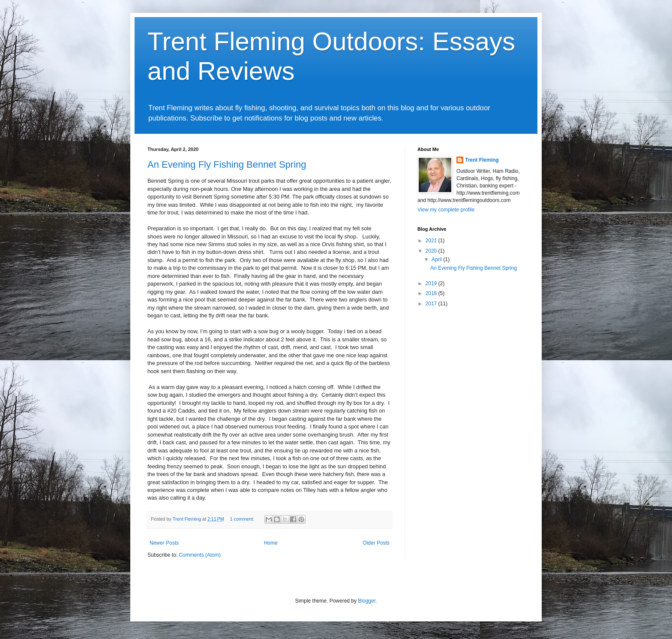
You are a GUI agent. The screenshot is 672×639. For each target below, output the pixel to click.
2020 (432, 251)
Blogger (367, 601)
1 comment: (243, 519)
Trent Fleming (482, 160)
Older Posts (376, 543)
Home (271, 543)
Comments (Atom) (199, 555)
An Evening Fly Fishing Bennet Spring (227, 164)
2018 (432, 293)
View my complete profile (446, 210)
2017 (432, 304)
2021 (432, 241)
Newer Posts (164, 543)
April (437, 259)
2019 (432, 283)
